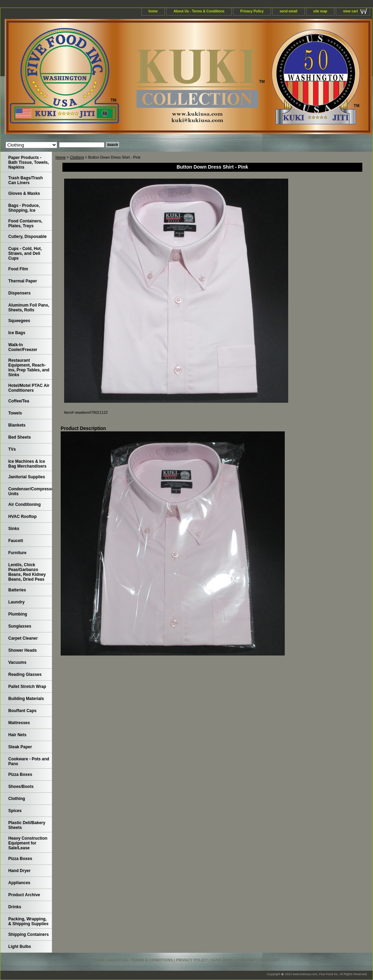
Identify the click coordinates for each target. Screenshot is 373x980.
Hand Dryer (19, 871)
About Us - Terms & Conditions (199, 11)
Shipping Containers (28, 934)
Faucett (16, 541)
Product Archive (24, 895)
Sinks (14, 529)
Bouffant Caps (22, 711)
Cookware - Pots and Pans (29, 761)
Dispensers (19, 293)
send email (289, 11)
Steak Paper (20, 747)
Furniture (17, 553)
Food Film (18, 269)
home (153, 11)
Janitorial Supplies (27, 477)
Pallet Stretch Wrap (27, 687)
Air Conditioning (24, 504)
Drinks (15, 907)
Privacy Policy (252, 11)
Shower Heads (23, 650)
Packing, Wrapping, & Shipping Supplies (28, 921)
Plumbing (18, 614)
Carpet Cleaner (23, 638)
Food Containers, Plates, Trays (25, 223)
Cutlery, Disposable (27, 237)
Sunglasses (20, 626)
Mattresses (19, 723)
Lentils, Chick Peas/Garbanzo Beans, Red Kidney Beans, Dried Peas (27, 572)
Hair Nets (17, 735)
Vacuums (17, 662)
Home (61, 157)
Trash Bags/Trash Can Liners (26, 180)
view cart (350, 11)
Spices (15, 811)
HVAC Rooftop (22, 517)
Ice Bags (17, 333)
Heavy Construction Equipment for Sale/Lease (28, 843)
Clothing (77, 157)
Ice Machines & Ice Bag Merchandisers (27, 464)
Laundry (16, 602)
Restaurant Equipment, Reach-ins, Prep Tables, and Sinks (29, 368)
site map (320, 11)
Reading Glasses (25, 674)
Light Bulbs (20, 947)
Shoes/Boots (21, 787)
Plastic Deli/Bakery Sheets (27, 825)
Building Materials (26, 699)
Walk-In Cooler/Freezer (23, 347)
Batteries (17, 590)
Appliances (19, 883)
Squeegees (19, 321)
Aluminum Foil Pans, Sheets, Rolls (29, 308)
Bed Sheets (19, 437)
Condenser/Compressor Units (30, 491)
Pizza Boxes (20, 774)
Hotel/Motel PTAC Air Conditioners (29, 388)
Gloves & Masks (24, 193)
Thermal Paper (23, 281)
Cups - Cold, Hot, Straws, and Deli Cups (25, 253)
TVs (12, 449)
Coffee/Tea (19, 401)
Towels (15, 413)
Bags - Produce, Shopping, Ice (24, 208)
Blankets (17, 425)
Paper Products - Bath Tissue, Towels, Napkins (29, 162)
